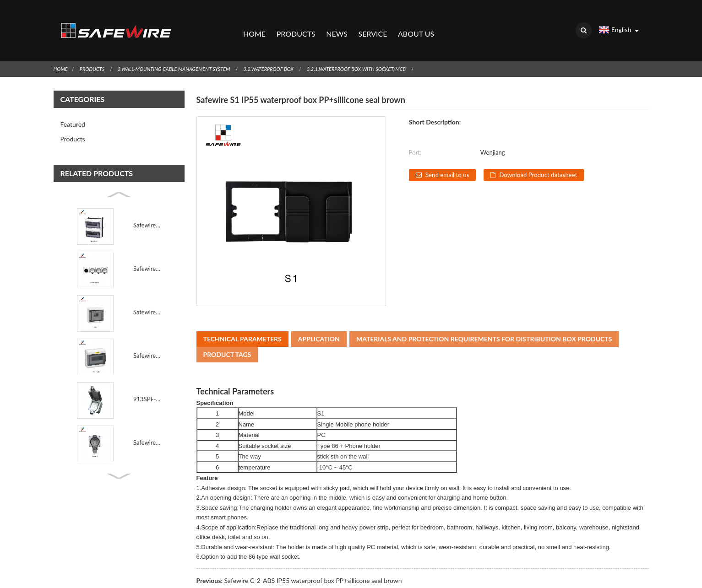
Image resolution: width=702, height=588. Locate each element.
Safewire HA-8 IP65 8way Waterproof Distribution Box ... (147, 295)
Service (373, 25)
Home (254, 25)
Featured (73, 107)
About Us (416, 25)
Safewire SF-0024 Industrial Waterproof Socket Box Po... (147, 208)
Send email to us (449, 158)
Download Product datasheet (547, 158)
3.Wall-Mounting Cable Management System (183, 52)
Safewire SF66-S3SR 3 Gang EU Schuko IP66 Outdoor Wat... (147, 252)
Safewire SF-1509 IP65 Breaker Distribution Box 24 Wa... (147, 339)
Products (296, 25)
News (337, 25)
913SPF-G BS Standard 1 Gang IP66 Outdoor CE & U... (147, 382)
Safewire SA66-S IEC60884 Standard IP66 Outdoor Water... (147, 426)
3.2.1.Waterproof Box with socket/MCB (381, 52)
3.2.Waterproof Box (286, 52)
